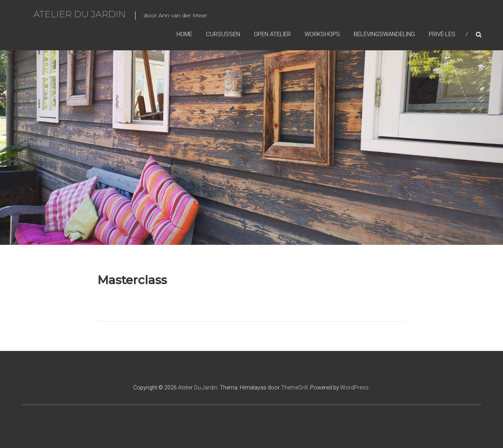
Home (184, 34)
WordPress (354, 387)
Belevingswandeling (384, 34)
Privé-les (442, 34)
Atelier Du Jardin (80, 14)
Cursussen (223, 34)
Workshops (322, 34)
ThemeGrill (294, 387)
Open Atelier (272, 34)
